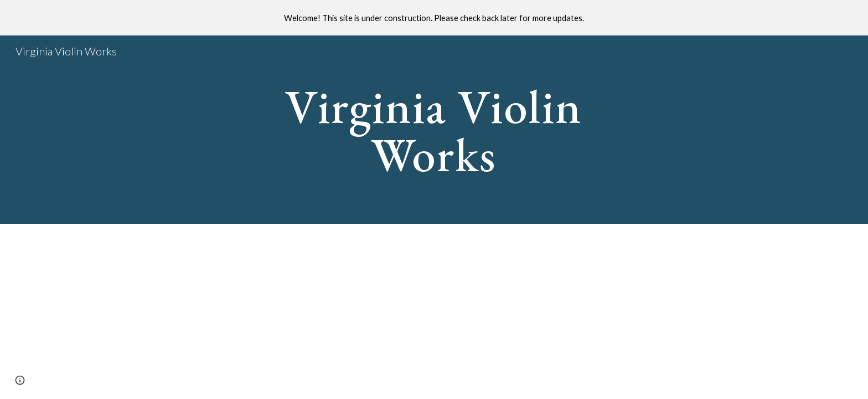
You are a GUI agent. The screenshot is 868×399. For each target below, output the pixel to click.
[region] (434, 18)
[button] (20, 380)
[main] (434, 130)
